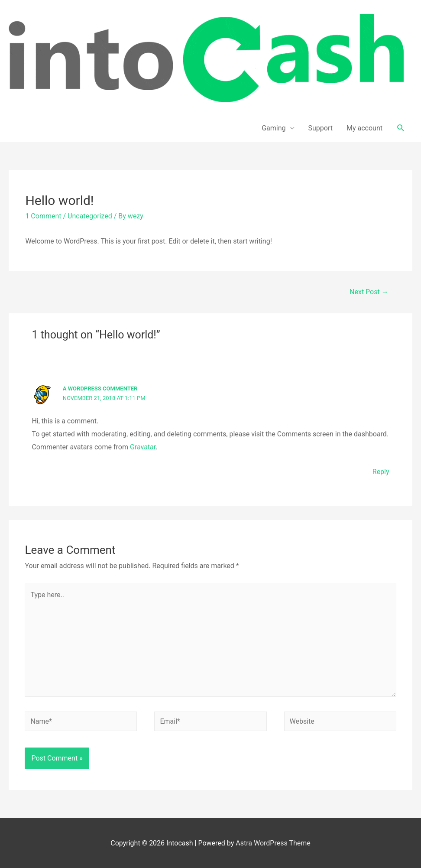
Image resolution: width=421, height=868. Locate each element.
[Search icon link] (401, 128)
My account (364, 128)
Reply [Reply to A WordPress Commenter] (381, 472)
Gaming (274, 128)
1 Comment (43, 216)
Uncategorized (90, 216)
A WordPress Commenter (100, 388)
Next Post (369, 292)
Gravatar (143, 447)
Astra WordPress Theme (273, 843)
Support (321, 128)
